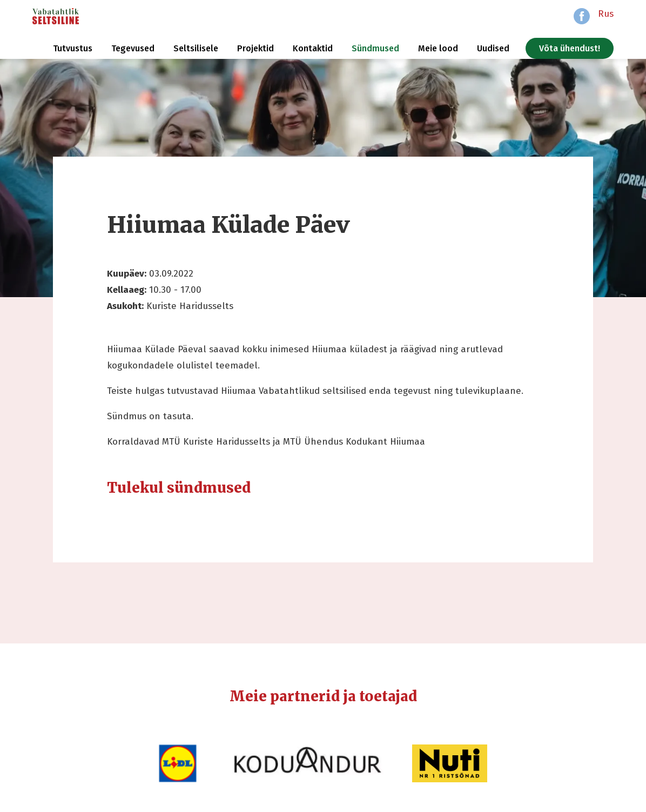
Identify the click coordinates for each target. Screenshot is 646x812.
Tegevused (133, 48)
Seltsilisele (196, 48)
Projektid (255, 48)
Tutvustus (73, 48)
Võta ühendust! (570, 48)
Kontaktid (313, 48)
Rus (606, 14)
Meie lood (438, 48)
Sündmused (375, 48)
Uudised (493, 48)
